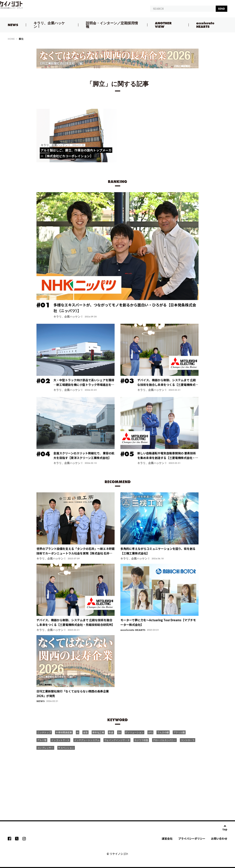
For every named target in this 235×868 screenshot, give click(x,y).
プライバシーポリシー (192, 838)
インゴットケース (60, 740)
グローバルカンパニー (164, 740)
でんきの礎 (163, 732)
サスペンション (66, 748)
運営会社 (167, 838)
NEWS (13, 25)
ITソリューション (134, 732)
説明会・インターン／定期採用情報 (112, 25)
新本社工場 (98, 732)
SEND (221, 9)
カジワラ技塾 (141, 740)
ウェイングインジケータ (117, 740)
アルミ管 (42, 740)
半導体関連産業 (64, 732)
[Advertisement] (117, 781)
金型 (85, 732)
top (225, 829)
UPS (150, 732)
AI (78, 732)
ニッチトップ (44, 732)
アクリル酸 (179, 732)
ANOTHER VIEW (163, 25)
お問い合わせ (219, 838)
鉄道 (111, 732)
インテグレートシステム (87, 740)
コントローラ (188, 740)
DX (119, 732)
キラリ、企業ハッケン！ (49, 25)
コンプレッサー (45, 748)
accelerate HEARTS (205, 25)
